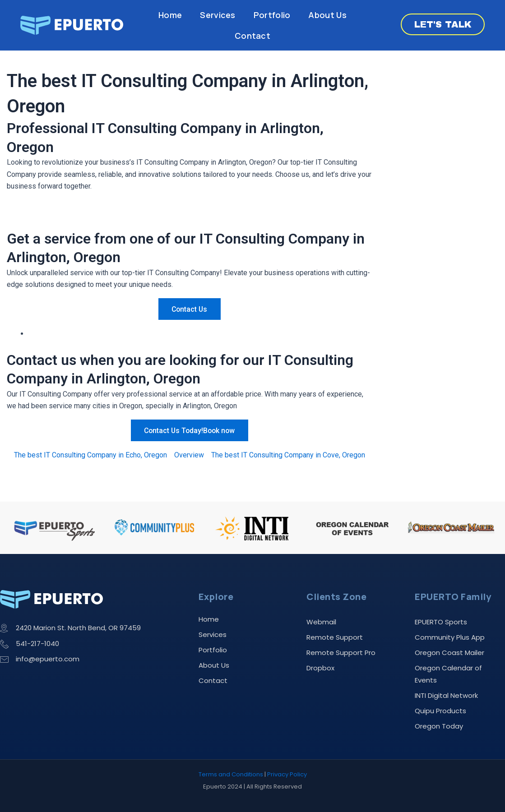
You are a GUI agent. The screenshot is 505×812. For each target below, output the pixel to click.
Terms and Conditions (231, 774)
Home (170, 15)
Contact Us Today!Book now (190, 430)
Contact (252, 36)
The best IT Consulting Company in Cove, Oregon (288, 455)
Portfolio (272, 15)
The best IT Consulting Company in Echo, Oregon (90, 455)
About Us (327, 15)
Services (218, 15)
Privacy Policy (287, 774)
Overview (189, 455)
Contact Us (190, 309)
